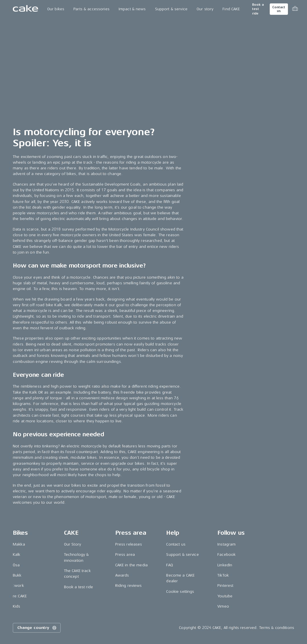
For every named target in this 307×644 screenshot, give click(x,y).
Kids (17, 606)
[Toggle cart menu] (295, 9)
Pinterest (225, 586)
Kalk (17, 555)
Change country (37, 628)
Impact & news (132, 9)
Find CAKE (231, 9)
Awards (122, 575)
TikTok (223, 575)
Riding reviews (129, 586)
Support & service (171, 9)
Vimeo (223, 606)
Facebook (226, 555)
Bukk (17, 575)
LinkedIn (225, 565)
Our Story (73, 544)
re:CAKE (20, 596)
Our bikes (56, 9)
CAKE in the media (131, 565)
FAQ (169, 565)
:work (18, 586)
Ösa (16, 565)
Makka (19, 544)
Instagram (226, 544)
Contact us (279, 9)
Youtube (225, 596)
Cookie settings (180, 591)
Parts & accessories (91, 9)
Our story (205, 9)
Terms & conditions (277, 628)
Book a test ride (258, 9)
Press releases (129, 544)
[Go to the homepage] (25, 9)
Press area (125, 555)
